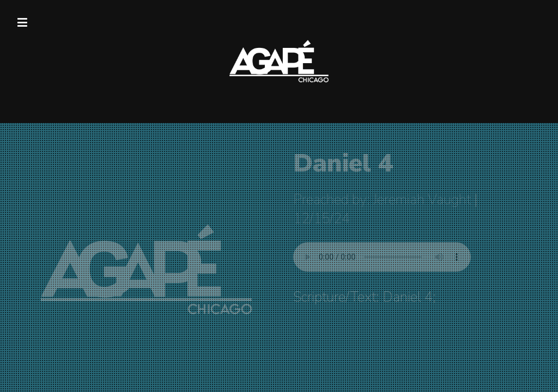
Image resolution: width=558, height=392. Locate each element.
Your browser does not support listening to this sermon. (382, 257)
